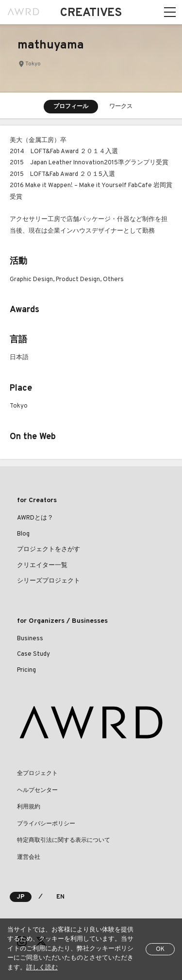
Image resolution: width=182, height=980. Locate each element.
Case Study (33, 654)
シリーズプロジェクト (49, 581)
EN (60, 897)
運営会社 (29, 857)
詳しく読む (42, 968)
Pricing (26, 670)
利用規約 (29, 807)
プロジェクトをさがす (49, 550)
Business (30, 639)
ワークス (121, 107)
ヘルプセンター (37, 790)
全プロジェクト (37, 774)
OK (160, 949)
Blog (23, 534)
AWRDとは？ (35, 518)
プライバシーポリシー (46, 824)
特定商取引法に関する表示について (64, 840)
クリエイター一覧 (42, 566)
